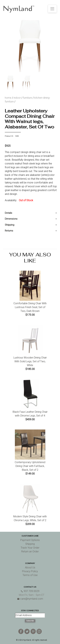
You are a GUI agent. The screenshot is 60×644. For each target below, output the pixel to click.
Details (8, 213)
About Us (30, 568)
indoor (17, 98)
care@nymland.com (30, 599)
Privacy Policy (30, 571)
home (8, 98)
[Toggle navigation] (52, 9)
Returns (9, 231)
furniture (28, 98)
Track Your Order (30, 548)
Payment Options (30, 540)
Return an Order (30, 551)
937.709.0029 (30, 591)
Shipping (10, 225)
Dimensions (11, 219)
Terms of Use (30, 575)
